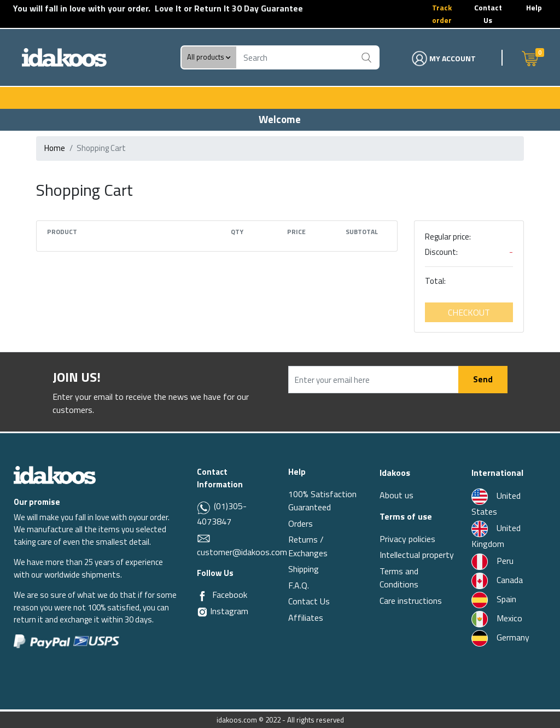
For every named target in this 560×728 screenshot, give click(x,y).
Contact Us (488, 14)
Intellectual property (417, 555)
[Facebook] (202, 595)
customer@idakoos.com (242, 552)
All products (209, 57)
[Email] (204, 538)
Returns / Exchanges (308, 546)
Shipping (304, 569)
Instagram (223, 611)
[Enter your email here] (374, 380)
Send (483, 379)
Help (534, 7)
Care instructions (411, 601)
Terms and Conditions (399, 578)
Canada (497, 580)
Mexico (497, 618)
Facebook (230, 595)
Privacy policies (407, 539)
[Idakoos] (55, 474)
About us (396, 495)
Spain (494, 599)
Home (55, 148)
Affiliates (306, 618)
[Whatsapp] (204, 507)
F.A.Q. (299, 585)
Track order (442, 14)
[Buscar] (367, 57)
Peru (492, 561)
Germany (500, 637)
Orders (301, 523)
